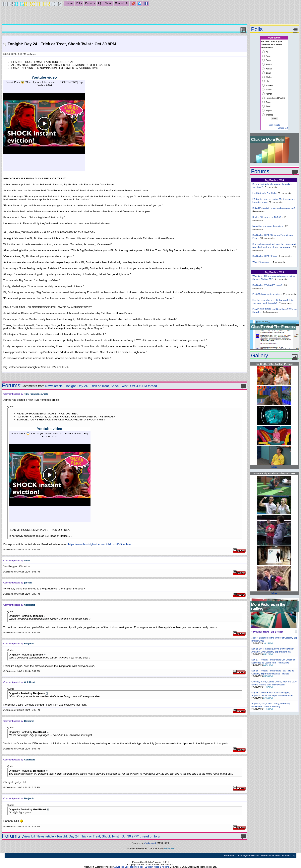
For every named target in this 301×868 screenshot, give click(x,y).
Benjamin (29, 644)
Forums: (12, 386)
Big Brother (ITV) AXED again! (267, 285)
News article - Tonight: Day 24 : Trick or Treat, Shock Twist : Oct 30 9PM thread (101, 386)
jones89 (28, 583)
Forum (69, 3)
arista (27, 561)
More (274, 467)
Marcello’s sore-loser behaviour (268, 226)
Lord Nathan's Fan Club (264, 193)
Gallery (260, 356)
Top (293, 855)
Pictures (90, 3)
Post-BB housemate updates (266, 294)
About (108, 3)
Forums (260, 171)
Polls (79, 3)
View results (274, 125)
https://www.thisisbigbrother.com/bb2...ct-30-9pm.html (100, 544)
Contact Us (122, 3)
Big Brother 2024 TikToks (265, 256)
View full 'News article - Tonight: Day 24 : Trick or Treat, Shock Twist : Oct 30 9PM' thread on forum (93, 836)
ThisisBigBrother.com (248, 855)
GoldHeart (29, 605)
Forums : (13, 836)
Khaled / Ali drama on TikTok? (267, 217)
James (33, 54)
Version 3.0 (283, 128)
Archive (285, 855)
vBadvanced (150, 843)
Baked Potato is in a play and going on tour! (274, 208)
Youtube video (44, 77)
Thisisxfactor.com (270, 855)
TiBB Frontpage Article (36, 394)
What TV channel (261, 262)
